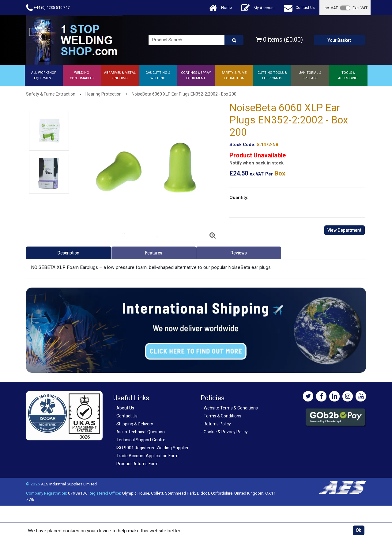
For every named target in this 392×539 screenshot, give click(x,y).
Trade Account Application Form (147, 456)
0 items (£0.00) (279, 40)
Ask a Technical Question (141, 432)
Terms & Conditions (222, 416)
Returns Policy (217, 424)
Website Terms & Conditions (231, 408)
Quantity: (239, 198)
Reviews (239, 253)
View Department (344, 230)
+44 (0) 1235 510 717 (48, 8)
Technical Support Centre (141, 440)
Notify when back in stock (256, 163)
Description (68, 253)
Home (221, 8)
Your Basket (339, 40)
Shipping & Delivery (135, 424)
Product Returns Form (138, 464)
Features (154, 253)
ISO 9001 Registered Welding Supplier (153, 448)
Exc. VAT (360, 8)
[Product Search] (234, 40)
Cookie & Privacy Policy (226, 432)
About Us (125, 408)
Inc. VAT (331, 8)
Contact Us (299, 8)
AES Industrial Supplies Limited (69, 484)
